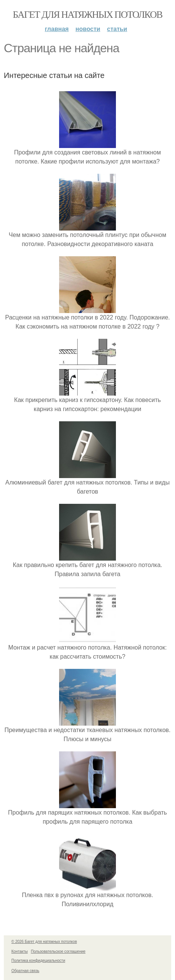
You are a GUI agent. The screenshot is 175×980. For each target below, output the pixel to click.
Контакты (20, 951)
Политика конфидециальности (38, 961)
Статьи (117, 29)
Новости (88, 29)
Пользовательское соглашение (58, 951)
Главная (57, 29)
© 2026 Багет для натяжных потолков (44, 942)
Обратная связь (25, 971)
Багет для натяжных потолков (87, 15)
